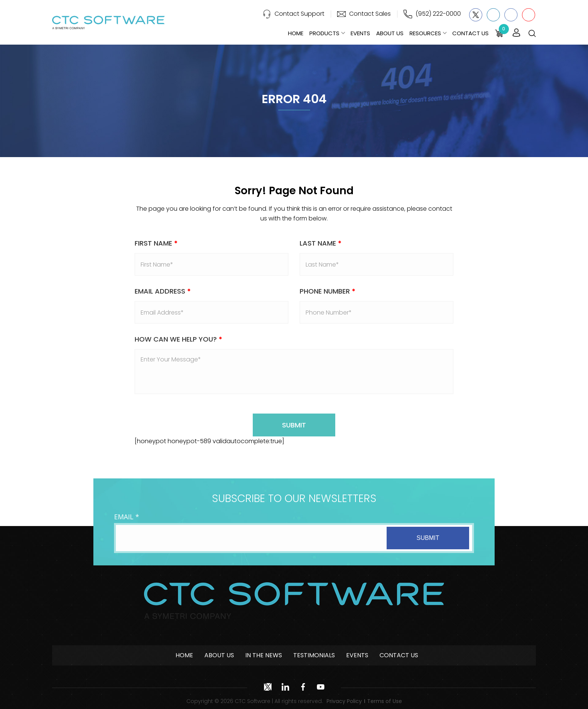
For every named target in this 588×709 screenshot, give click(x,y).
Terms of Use (385, 701)
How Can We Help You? (178, 339)
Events (360, 33)
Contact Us (470, 33)
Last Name (321, 243)
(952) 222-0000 (438, 14)
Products (324, 33)
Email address (163, 291)
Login (516, 33)
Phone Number (328, 291)
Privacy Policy (344, 701)
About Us (390, 33)
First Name (156, 243)
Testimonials (314, 655)
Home (296, 33)
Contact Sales (370, 14)
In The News (264, 655)
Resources (425, 33)
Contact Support (299, 14)
